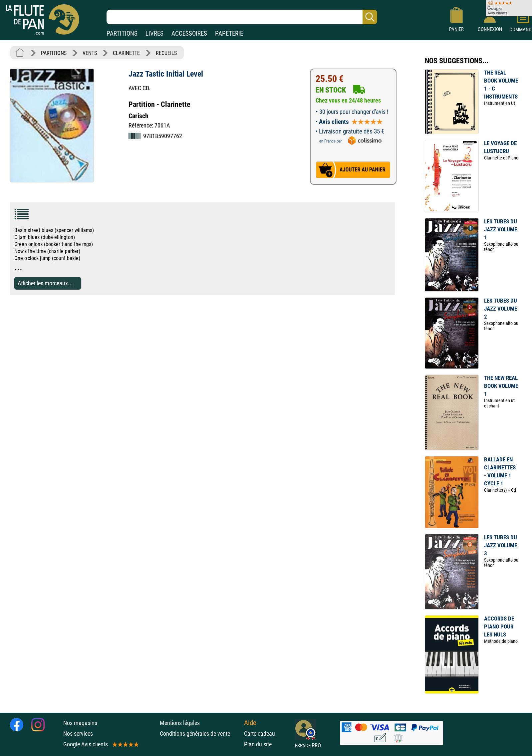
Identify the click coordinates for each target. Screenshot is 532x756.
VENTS (90, 53)
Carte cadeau (260, 734)
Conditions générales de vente (200, 734)
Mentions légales (180, 723)
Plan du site (258, 744)
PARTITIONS (122, 33)
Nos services (78, 734)
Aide (250, 723)
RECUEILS (166, 53)
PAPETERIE (229, 33)
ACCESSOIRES (189, 33)
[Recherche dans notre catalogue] (242, 17)
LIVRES (154, 33)
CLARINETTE (126, 53)
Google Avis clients (101, 744)
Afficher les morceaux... (45, 283)
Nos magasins (80, 723)
